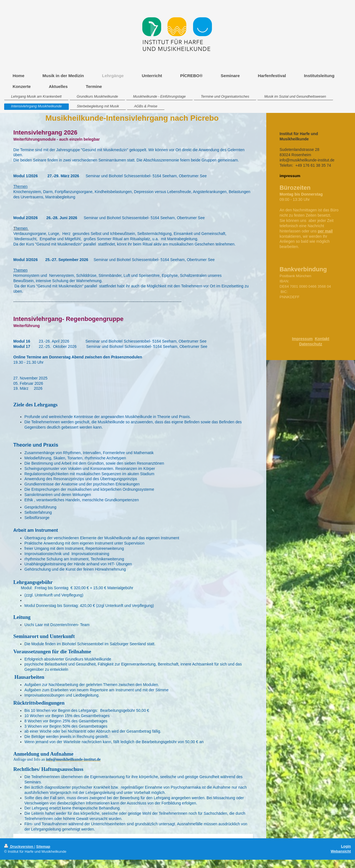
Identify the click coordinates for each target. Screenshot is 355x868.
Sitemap (43, 847)
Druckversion (19, 847)
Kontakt (322, 339)
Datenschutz (310, 344)
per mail (325, 231)
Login (346, 846)
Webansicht (341, 851)
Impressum (302, 339)
